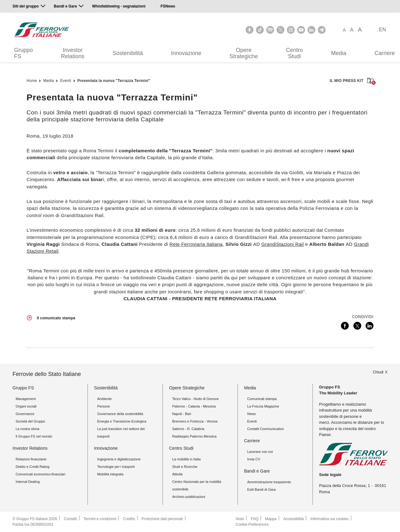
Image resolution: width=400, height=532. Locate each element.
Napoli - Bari (182, 414)
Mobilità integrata (110, 474)
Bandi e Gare (65, 6)
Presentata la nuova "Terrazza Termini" (114, 81)
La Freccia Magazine (263, 406)
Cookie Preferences (252, 524)
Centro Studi (294, 53)
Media (339, 53)
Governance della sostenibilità (120, 414)
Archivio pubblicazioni (189, 497)
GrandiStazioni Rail (282, 244)
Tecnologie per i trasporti (116, 467)
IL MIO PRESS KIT (352, 81)
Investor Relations (73, 53)
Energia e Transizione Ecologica (122, 421)
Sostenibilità (128, 53)
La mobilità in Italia (186, 459)
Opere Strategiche (244, 53)
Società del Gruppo (30, 421)
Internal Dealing (28, 482)
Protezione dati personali (162, 519)
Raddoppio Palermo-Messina (194, 436)
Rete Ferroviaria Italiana (196, 244)
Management (26, 399)
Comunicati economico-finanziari (40, 474)
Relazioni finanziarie (31, 459)
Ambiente (104, 399)
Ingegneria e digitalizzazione (119, 459)
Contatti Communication (265, 429)
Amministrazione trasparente (269, 482)
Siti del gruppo (26, 6)
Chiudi (378, 372)
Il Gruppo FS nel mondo (34, 436)
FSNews (168, 6)
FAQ (255, 519)
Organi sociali (26, 406)
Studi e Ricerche (185, 467)
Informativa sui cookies (330, 519)
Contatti (70, 519)
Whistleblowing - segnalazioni (119, 6)
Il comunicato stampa (56, 318)
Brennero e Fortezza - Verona (195, 421)
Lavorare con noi (260, 452)
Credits (129, 519)
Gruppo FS (23, 53)
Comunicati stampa (262, 399)
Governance (25, 414)
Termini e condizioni (100, 519)
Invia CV (254, 459)
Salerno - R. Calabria (188, 429)
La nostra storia (27, 429)
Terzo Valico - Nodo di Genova (195, 399)
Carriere (252, 441)
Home (32, 81)
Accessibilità (293, 519)
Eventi (65, 81)
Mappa (271, 519)
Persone (104, 406)
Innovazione (186, 53)
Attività (177, 474)
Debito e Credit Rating (32, 467)
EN (382, 30)
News (252, 414)
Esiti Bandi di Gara (261, 489)
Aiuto (240, 519)
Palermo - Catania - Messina (194, 406)
